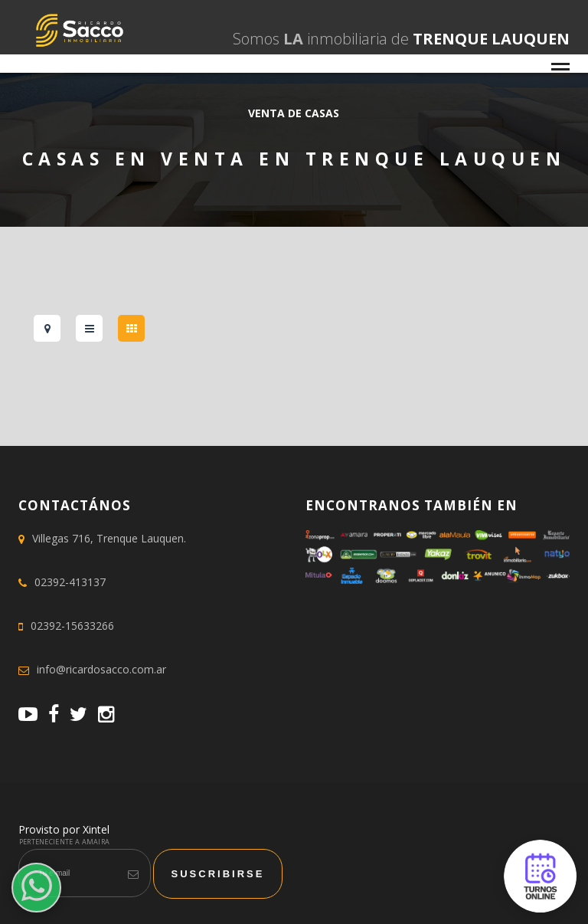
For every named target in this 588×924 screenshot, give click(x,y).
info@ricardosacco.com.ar (101, 669)
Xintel (96, 829)
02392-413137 (70, 582)
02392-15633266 (72, 626)
